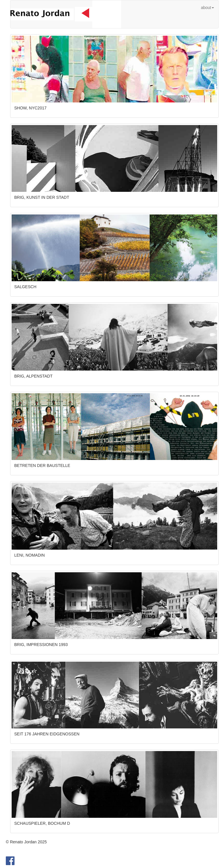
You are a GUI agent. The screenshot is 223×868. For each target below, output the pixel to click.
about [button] (207, 8)
